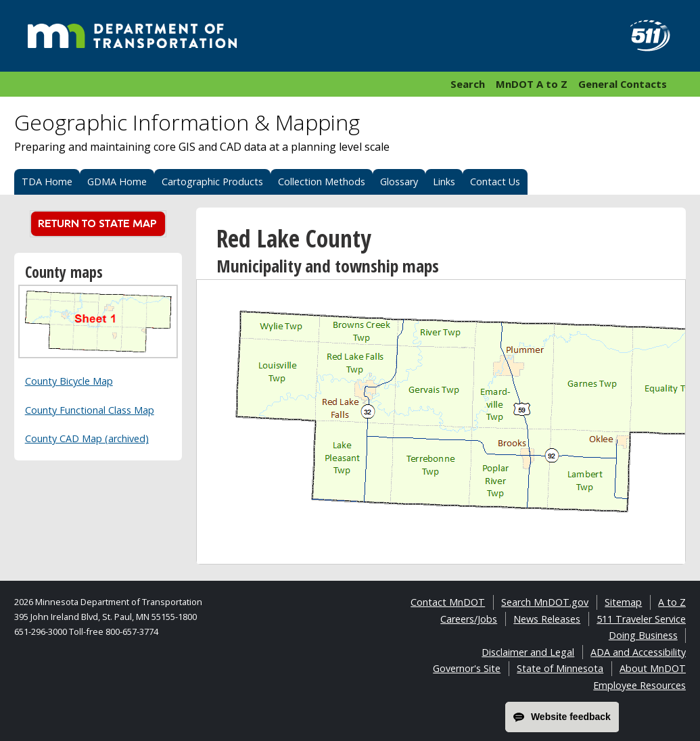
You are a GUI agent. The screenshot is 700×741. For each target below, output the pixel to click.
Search (468, 84)
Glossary (399, 182)
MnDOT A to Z (532, 84)
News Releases (547, 619)
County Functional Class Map (90, 410)
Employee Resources (639, 685)
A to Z (672, 602)
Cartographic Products (212, 182)
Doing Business (643, 635)
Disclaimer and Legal (528, 652)
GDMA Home (117, 182)
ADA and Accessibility (638, 652)
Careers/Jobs (469, 619)
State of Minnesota (560, 668)
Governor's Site (467, 668)
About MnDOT (653, 668)
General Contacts (623, 84)
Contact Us (495, 182)
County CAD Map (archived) (87, 438)
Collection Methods (322, 182)
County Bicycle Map (69, 381)
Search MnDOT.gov (545, 602)
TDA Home (47, 182)
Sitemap (623, 602)
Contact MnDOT (448, 602)
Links (444, 182)
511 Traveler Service (641, 619)
